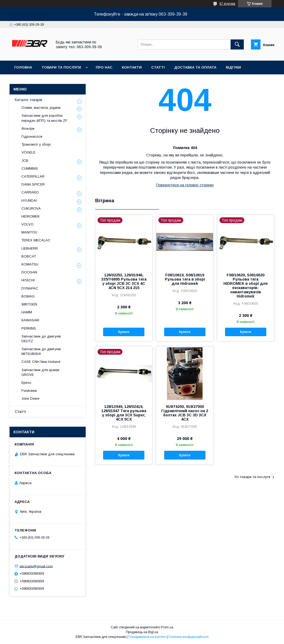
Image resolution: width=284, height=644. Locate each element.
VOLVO (28, 224)
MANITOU (29, 232)
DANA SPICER (33, 184)
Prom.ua (167, 627)
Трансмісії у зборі (36, 144)
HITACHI (28, 280)
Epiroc (26, 383)
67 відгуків (227, 4)
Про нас (104, 67)
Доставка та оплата (195, 67)
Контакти (132, 67)
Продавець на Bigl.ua (142, 632)
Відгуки (233, 67)
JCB (25, 161)
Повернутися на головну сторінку (185, 185)
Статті (158, 67)
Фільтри (28, 129)
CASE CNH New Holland (41, 362)
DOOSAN (29, 272)
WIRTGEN (29, 304)
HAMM (27, 312)
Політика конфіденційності (189, 637)
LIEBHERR (30, 248)
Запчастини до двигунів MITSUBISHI (41, 351)
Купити (124, 332)
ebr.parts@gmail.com (36, 566)
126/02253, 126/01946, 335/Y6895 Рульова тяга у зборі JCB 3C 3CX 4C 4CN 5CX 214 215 (124, 281)
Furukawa (29, 391)
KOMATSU (30, 264)
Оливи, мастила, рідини (41, 108)
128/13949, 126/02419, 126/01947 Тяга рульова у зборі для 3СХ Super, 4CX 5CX (124, 413)
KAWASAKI (30, 320)
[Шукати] (237, 44)
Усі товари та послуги (252, 477)
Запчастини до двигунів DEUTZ (41, 339)
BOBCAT (29, 256)
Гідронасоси (32, 136)
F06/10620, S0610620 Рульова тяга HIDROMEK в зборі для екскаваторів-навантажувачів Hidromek (246, 286)
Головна (23, 67)
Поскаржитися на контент (147, 637)
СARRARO (30, 192)
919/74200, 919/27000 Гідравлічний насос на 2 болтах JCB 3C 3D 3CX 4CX (185, 413)
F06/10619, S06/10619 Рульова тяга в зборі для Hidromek (185, 279)
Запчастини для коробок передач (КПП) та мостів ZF (44, 118)
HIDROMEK (31, 216)
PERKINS (29, 328)
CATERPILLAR (33, 176)
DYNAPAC (30, 288)
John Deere (30, 398)
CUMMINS (30, 168)
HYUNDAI (29, 201)
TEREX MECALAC (36, 240)
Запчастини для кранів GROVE (40, 372)
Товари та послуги (61, 67)
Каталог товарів (29, 100)
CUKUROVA (31, 208)
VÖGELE (28, 152)
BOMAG (28, 296)
